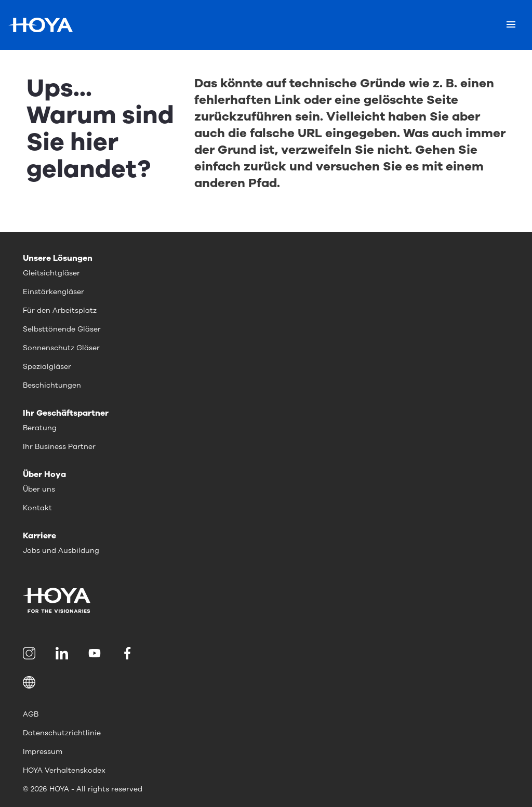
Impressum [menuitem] (43, 752)
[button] (266, 682)
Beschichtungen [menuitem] (52, 385)
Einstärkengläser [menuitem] (54, 292)
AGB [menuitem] (31, 714)
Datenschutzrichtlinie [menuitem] (62, 733)
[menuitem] (31, 653)
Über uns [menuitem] (39, 489)
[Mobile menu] (511, 25)
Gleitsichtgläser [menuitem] (51, 273)
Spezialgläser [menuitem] (47, 367)
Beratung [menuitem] (40, 428)
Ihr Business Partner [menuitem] (59, 447)
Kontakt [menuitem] (37, 508)
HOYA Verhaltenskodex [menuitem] (64, 770)
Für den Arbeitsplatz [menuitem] (60, 310)
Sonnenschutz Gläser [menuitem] (61, 348)
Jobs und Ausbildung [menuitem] (61, 551)
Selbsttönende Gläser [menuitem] (62, 329)
